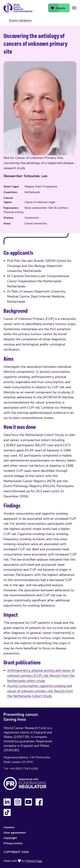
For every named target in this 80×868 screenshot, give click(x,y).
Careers (9, 827)
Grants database (20, 20)
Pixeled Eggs (34, 861)
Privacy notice (13, 843)
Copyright (10, 838)
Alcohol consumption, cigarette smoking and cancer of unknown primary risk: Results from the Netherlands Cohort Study (40, 691)
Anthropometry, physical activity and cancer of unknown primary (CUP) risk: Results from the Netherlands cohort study (41, 676)
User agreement (15, 833)
